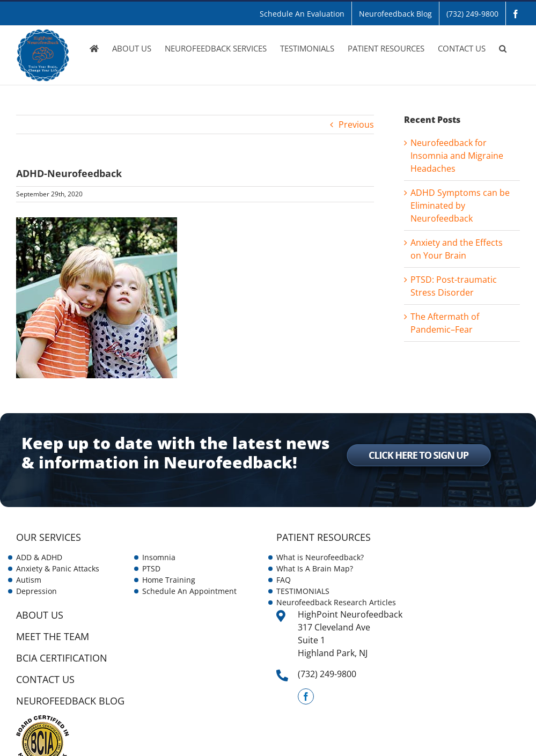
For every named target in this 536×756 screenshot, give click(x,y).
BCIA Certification (62, 658)
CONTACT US (45, 679)
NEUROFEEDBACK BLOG (70, 701)
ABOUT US (40, 615)
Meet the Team (53, 636)
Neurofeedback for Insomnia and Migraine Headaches (457, 156)
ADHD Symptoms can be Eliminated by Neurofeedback (460, 205)
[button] (503, 48)
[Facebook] (306, 696)
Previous (356, 124)
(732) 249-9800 (327, 674)
